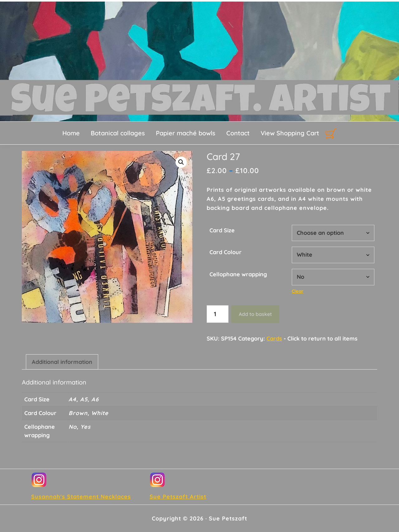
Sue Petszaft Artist (178, 497)
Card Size (222, 230)
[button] (181, 162)
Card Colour (226, 252)
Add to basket (255, 314)
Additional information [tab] (62, 362)
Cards (274, 339)
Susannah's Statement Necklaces (81, 497)
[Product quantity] (218, 314)
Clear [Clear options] (298, 291)
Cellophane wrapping (238, 274)
